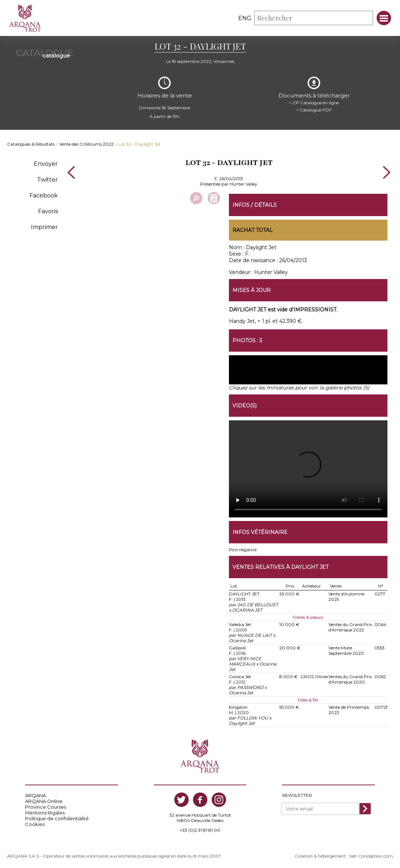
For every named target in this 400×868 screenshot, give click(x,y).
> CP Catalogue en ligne (314, 102)
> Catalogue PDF (314, 109)
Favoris (48, 211)
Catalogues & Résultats (31, 144)
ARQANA (36, 795)
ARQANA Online (44, 801)
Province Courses (46, 807)
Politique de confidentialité (57, 818)
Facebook (44, 195)
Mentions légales (45, 813)
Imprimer (44, 227)
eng (245, 18)
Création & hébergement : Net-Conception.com (344, 856)
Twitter (47, 179)
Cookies (35, 824)
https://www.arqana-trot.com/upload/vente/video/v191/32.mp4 (308, 469)
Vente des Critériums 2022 (86, 144)
